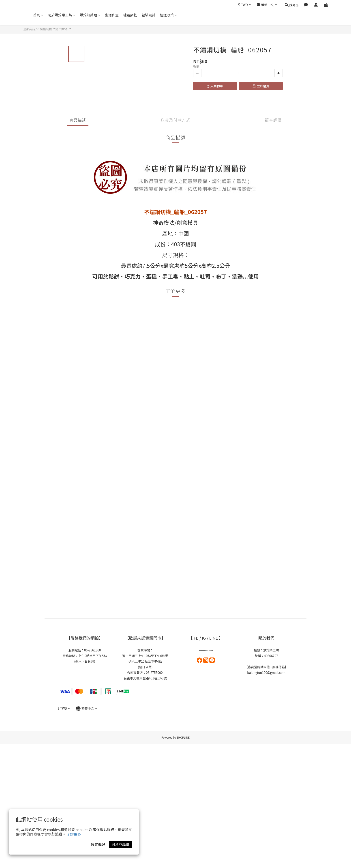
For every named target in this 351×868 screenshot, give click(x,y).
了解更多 (74, 834)
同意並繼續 (120, 844)
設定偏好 (98, 844)
